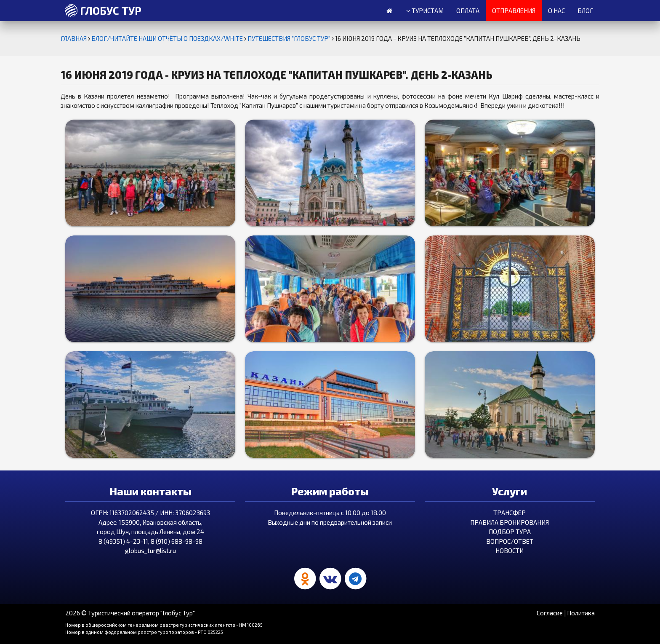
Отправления (514, 11)
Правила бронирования (510, 522)
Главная (74, 38)
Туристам (425, 11)
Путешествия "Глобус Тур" (290, 38)
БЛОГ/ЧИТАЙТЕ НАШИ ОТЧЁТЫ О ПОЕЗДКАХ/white (168, 38)
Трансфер (510, 513)
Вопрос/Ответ (510, 541)
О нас (556, 11)
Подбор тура (510, 532)
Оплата (468, 11)
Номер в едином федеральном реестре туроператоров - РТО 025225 (144, 632)
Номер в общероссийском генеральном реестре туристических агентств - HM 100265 (164, 625)
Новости (510, 550)
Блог (585, 11)
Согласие (550, 613)
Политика (581, 613)
